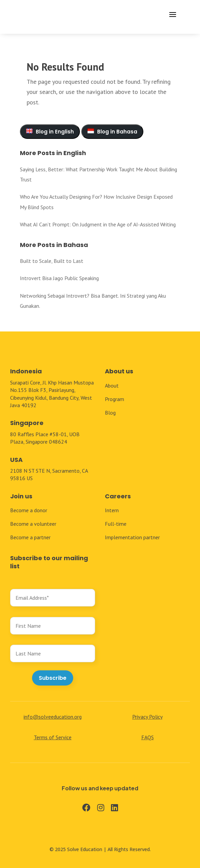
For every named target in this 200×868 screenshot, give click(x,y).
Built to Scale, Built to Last (52, 261)
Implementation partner (132, 537)
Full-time (116, 524)
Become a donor (29, 510)
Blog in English (50, 132)
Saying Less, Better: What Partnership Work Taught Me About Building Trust (98, 174)
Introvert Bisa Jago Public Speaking (59, 278)
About (112, 386)
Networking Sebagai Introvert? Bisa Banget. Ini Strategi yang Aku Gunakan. (93, 301)
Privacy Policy (147, 717)
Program (115, 399)
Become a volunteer (33, 524)
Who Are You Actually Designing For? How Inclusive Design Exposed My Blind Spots (96, 202)
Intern (112, 510)
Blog (110, 413)
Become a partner (30, 537)
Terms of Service (53, 737)
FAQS (148, 737)
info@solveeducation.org (53, 717)
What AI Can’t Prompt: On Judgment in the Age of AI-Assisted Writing (98, 224)
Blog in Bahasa (112, 132)
